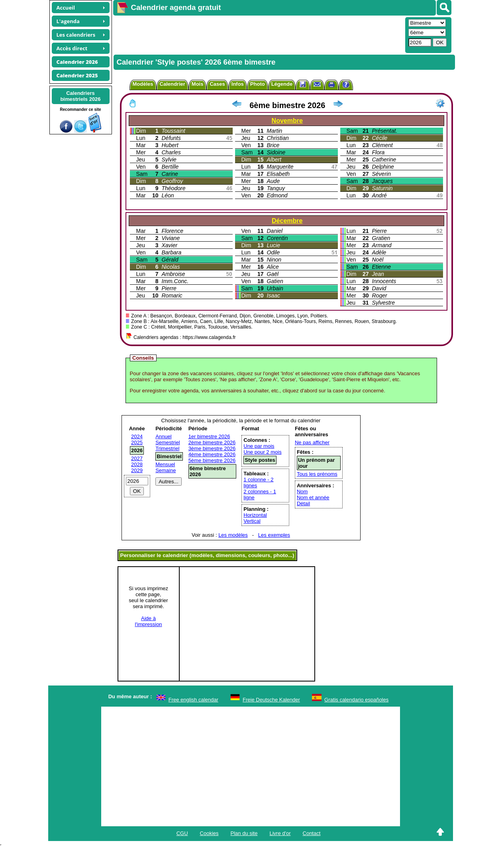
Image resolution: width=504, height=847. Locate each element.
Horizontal (255, 515)
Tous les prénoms (317, 474)
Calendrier (173, 84)
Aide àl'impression (148, 621)
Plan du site (244, 833)
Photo (258, 84)
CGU (182, 833)
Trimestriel (167, 448)
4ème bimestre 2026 (212, 454)
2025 (137, 442)
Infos (238, 84)
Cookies (209, 833)
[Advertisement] (258, 34)
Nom (302, 491)
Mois (198, 84)
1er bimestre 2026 (209, 436)
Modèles (143, 84)
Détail (303, 503)
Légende (282, 84)
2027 (137, 458)
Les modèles (233, 535)
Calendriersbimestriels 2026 (80, 96)
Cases (217, 84)
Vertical (252, 521)
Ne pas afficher (312, 442)
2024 (137, 436)
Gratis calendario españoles (356, 700)
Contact (312, 833)
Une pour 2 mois (262, 452)
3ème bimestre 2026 (212, 448)
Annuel (163, 436)
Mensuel (165, 464)
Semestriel (168, 442)
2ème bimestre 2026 (212, 442)
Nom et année (313, 497)
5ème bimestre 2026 (212, 460)
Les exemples (274, 535)
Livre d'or (280, 833)
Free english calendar (193, 700)
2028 (137, 464)
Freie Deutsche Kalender (271, 700)
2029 (137, 470)
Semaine (166, 470)
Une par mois (259, 446)
